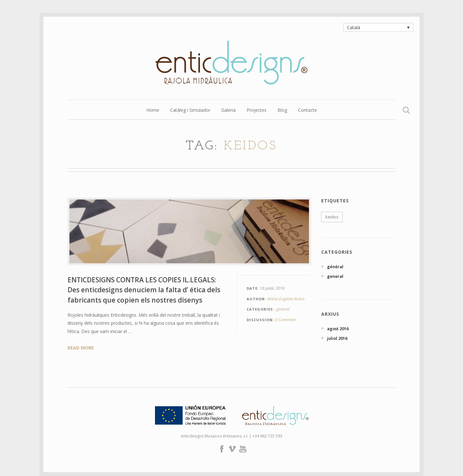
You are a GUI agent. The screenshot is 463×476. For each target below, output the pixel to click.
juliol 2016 (337, 338)
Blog (282, 110)
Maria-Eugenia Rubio (286, 299)
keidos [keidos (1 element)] (332, 217)
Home (153, 110)
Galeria (228, 110)
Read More (81, 348)
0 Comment (285, 320)
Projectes (257, 110)
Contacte (308, 110)
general (283, 309)
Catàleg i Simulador (190, 110)
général (335, 267)
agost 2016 (338, 329)
